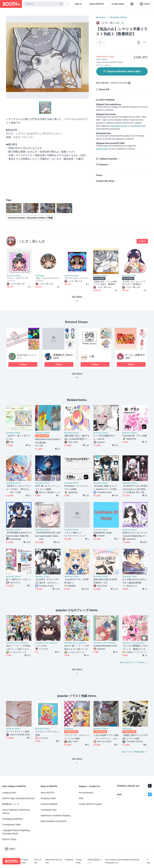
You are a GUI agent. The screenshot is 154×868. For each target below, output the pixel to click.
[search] (61, 4)
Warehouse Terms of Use (54, 861)
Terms (99, 175)
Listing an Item (9, 793)
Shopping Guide (48, 798)
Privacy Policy (79, 861)
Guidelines (69, 860)
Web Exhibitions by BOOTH (54, 821)
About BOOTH (97, 4)
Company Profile (24, 861)
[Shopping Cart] (132, 4)
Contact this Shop (105, 181)
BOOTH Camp (9, 839)
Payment (103, 165)
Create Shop (118, 4)
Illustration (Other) (119, 17)
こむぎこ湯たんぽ (32, 241)
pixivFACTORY (102, 149)
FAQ (81, 798)
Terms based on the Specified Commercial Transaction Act (122, 861)
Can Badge (40, 276)
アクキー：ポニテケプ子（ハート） (17, 279)
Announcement (86, 793)
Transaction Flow (49, 810)
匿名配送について (11, 804)
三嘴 (92, 356)
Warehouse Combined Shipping (55, 816)
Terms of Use (38, 861)
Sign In (78, 4)
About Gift (104, 89)
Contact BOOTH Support (90, 804)
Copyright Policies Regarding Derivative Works (16, 832)
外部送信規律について (95, 861)
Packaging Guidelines (13, 819)
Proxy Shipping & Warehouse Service (16, 811)
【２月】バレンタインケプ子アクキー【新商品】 (134, 283)
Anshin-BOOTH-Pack (119, 126)
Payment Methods (49, 804)
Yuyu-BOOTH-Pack (138, 126)
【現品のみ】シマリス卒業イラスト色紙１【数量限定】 (105, 283)
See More (77, 376)
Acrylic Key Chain (14, 276)
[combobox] (44, 4)
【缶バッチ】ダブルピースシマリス (47, 279)
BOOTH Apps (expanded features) (18, 798)
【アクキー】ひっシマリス (76, 278)
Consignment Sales (12, 825)
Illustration (101, 17)
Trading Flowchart (108, 159)
